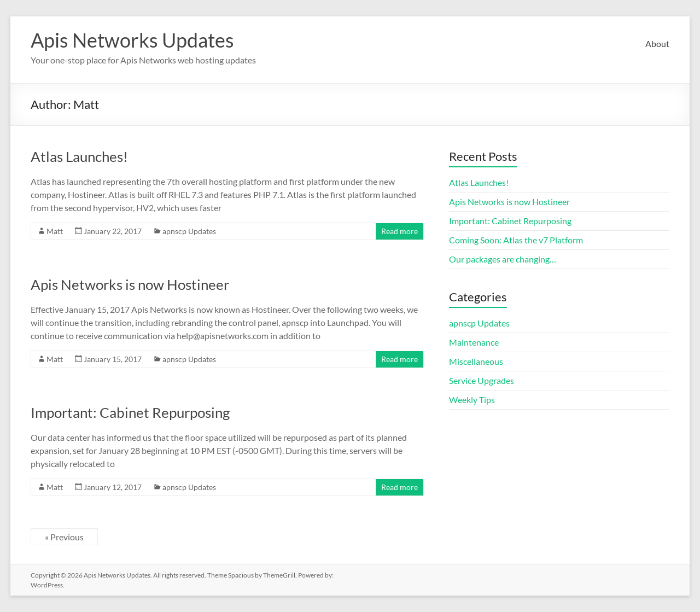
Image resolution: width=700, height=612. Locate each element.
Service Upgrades (482, 380)
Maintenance (474, 342)
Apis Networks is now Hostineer (130, 284)
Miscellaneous (476, 361)
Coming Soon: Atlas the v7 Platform (516, 240)
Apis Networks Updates (132, 40)
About (657, 43)
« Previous (64, 537)
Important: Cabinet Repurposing (130, 412)
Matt (55, 231)
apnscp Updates (189, 231)
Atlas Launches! (79, 156)
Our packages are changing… (503, 259)
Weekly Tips (472, 400)
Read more (399, 231)
